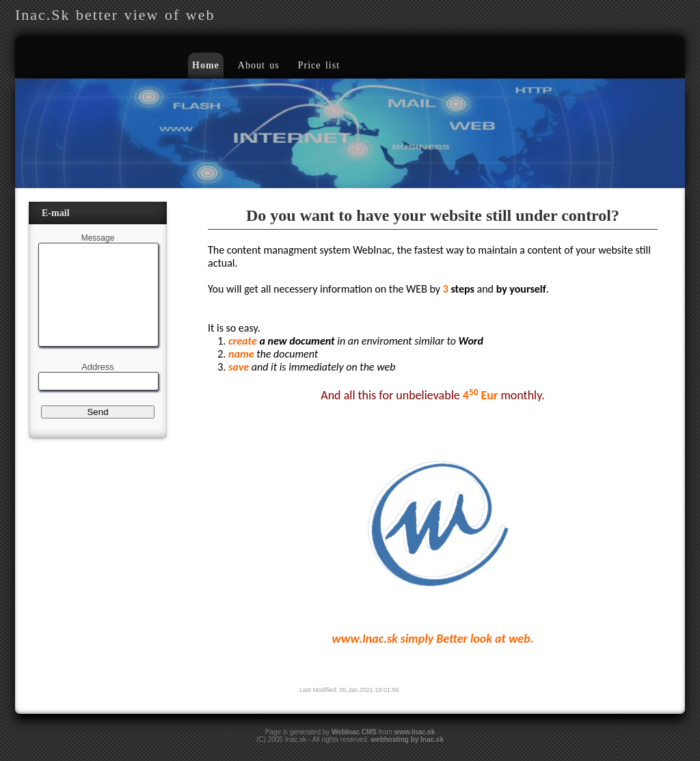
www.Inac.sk (415, 732)
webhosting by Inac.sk (407, 739)
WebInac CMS (354, 732)
